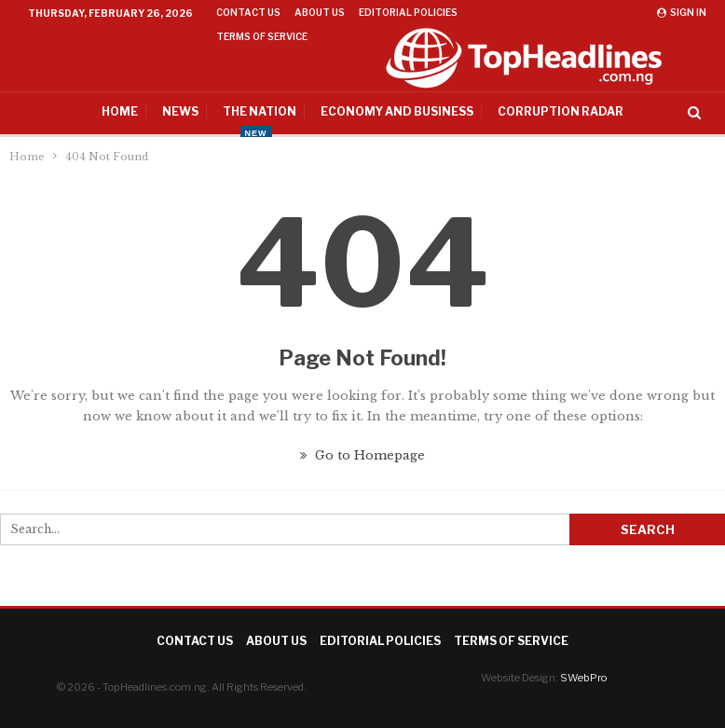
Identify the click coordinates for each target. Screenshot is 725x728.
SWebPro (583, 678)
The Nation (230, 111)
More (489, 12)
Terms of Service (511, 641)
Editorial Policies (408, 12)
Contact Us (248, 12)
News (150, 111)
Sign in (682, 12)
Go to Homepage (362, 455)
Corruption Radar (531, 111)
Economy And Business (367, 111)
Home (90, 111)
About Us (320, 12)
